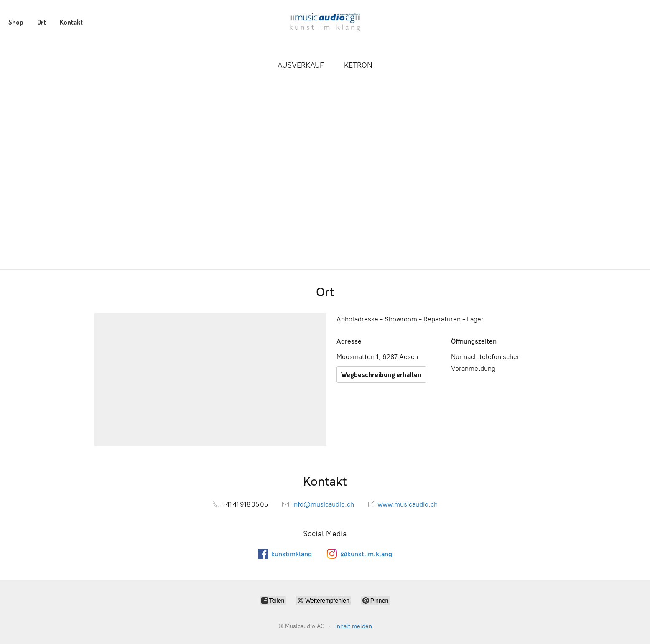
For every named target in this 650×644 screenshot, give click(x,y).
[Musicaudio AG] (325, 22)
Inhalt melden (354, 626)
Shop (16, 22)
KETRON (358, 65)
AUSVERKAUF (301, 65)
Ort (42, 22)
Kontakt (71, 22)
